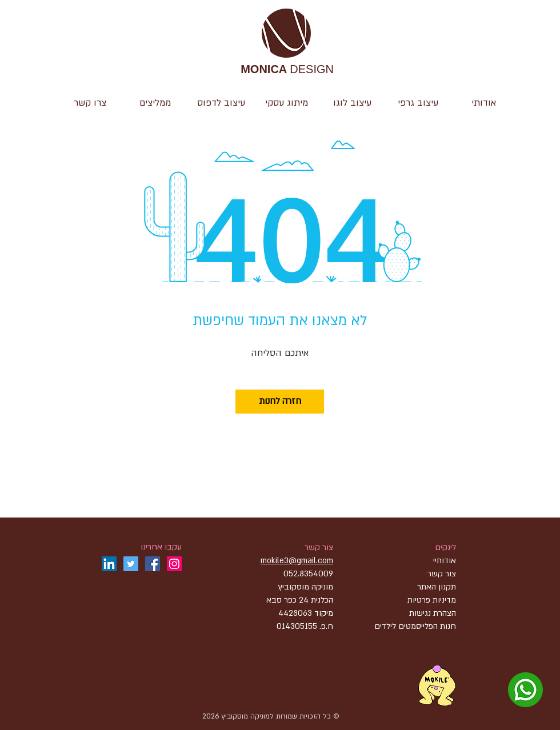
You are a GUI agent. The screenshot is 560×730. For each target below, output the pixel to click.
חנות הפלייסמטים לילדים (415, 626)
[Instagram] (174, 564)
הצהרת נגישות (431, 613)
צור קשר (319, 547)
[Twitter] (131, 564)
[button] (352, 103)
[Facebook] (153, 564)
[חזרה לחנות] (280, 402)
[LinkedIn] (109, 564)
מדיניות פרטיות (432, 600)
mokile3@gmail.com (297, 561)
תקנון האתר (437, 587)
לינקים (445, 547)
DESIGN (287, 70)
